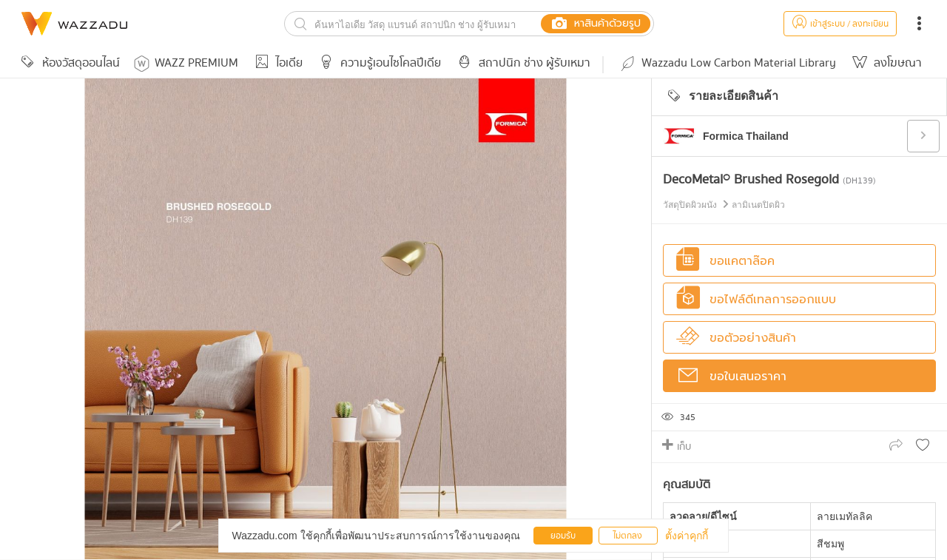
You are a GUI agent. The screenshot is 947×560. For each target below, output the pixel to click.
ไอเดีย (276, 63)
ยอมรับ (563, 536)
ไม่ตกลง (628, 536)
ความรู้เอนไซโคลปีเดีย (378, 63)
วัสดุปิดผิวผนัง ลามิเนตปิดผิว (724, 205)
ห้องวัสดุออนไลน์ (68, 63)
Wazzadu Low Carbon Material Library (727, 63)
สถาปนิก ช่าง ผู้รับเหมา (522, 63)
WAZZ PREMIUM (186, 63)
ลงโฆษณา (885, 63)
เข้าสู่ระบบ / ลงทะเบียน (840, 24)
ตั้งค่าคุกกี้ (687, 536)
